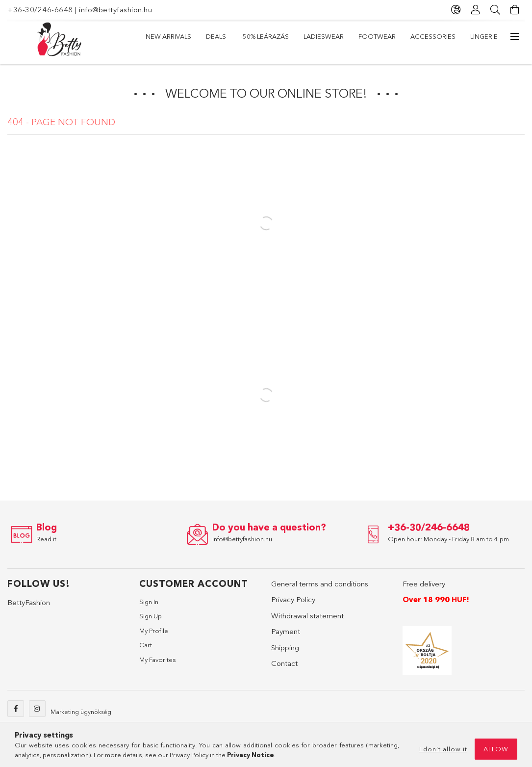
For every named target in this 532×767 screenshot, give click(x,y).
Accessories (433, 36)
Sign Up (151, 616)
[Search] (495, 10)
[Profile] (476, 10)
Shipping (285, 648)
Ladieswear (324, 36)
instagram (37, 709)
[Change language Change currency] (456, 10)
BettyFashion (29, 602)
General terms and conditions (320, 584)
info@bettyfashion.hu (115, 10)
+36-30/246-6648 (40, 10)
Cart (146, 645)
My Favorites (158, 660)
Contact (284, 663)
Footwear (377, 36)
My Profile (154, 631)
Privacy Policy (293, 599)
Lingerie (484, 36)
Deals (216, 36)
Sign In (149, 602)
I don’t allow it (443, 749)
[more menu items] (515, 37)
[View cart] (515, 10)
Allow (496, 749)
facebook (16, 709)
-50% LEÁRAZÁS (265, 36)
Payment (286, 631)
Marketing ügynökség (81, 712)
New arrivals (168, 36)
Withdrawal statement (307, 616)
